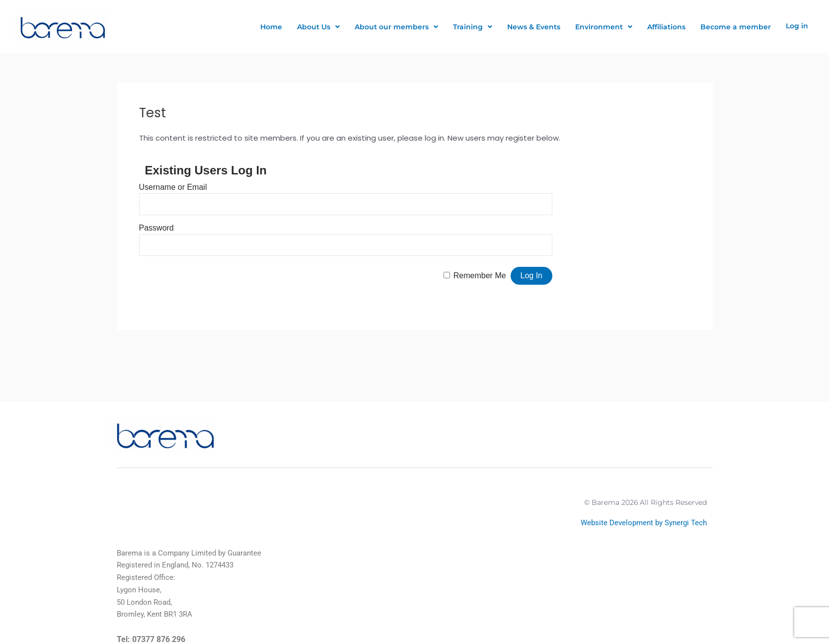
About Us (318, 27)
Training (473, 27)
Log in (797, 26)
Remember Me (480, 276)
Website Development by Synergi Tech (644, 523)
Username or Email (173, 187)
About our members (396, 27)
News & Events (534, 27)
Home (271, 27)
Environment (604, 27)
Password (156, 228)
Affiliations (666, 27)
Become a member (736, 27)
